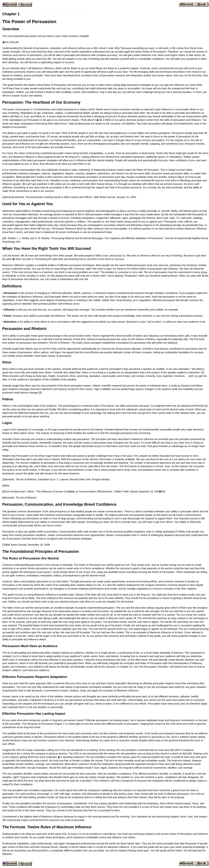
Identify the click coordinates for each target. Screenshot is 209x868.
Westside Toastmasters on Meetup (21, 859)
